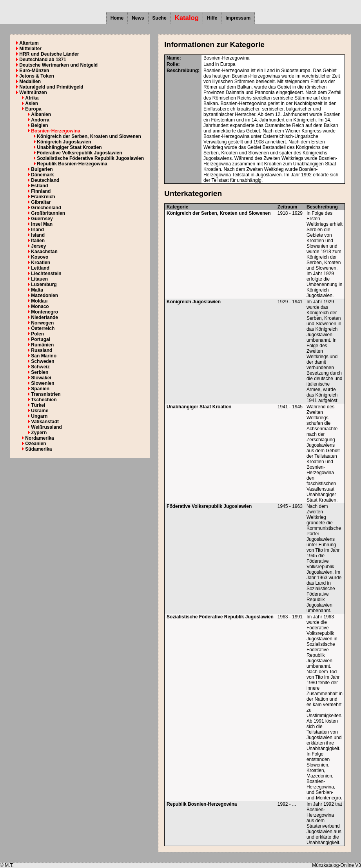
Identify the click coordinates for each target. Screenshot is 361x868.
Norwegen (42, 323)
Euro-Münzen (34, 71)
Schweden (43, 361)
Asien (32, 103)
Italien (38, 241)
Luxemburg (44, 285)
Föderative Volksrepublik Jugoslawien (79, 153)
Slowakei (41, 378)
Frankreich (43, 197)
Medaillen (30, 82)
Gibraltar (41, 202)
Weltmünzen (33, 92)
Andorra (40, 120)
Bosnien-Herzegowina (55, 131)
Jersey (38, 246)
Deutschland (45, 180)
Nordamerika (39, 438)
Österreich (43, 328)
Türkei (38, 405)
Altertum (29, 43)
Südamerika (38, 449)
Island (38, 235)
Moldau (39, 301)
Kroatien (41, 263)
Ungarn (39, 416)
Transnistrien (46, 394)
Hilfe (212, 18)
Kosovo (40, 257)
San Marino (44, 356)
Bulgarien (42, 169)
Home (117, 18)
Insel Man (42, 224)
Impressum (238, 18)
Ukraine (40, 411)
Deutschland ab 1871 (43, 60)
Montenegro (44, 312)
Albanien (41, 114)
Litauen (39, 279)
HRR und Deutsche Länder (49, 54)
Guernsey (42, 219)
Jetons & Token (36, 76)
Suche (160, 18)
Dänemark (42, 175)
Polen (37, 334)
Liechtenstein (46, 274)
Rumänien (42, 345)
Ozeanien (35, 444)
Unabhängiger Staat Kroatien (69, 147)
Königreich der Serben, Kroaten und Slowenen (89, 136)
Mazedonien (44, 295)
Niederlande (44, 317)
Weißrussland (46, 427)
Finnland (41, 191)
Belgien (39, 125)
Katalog (187, 18)
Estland (39, 186)
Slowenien (43, 383)
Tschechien (44, 400)
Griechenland (46, 208)
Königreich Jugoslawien (64, 142)
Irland (37, 230)
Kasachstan (44, 252)
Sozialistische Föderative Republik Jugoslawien (90, 158)
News (138, 18)
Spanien (40, 389)
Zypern (39, 433)
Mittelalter (30, 49)
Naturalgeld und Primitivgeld (51, 87)
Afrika (32, 98)
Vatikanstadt (45, 422)
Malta (37, 290)
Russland (42, 350)
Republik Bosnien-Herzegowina (72, 164)
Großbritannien (48, 213)
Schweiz (40, 367)
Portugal (41, 339)
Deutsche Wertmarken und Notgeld (58, 65)
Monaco (40, 306)
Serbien (40, 372)
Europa (33, 109)
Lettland (40, 268)
